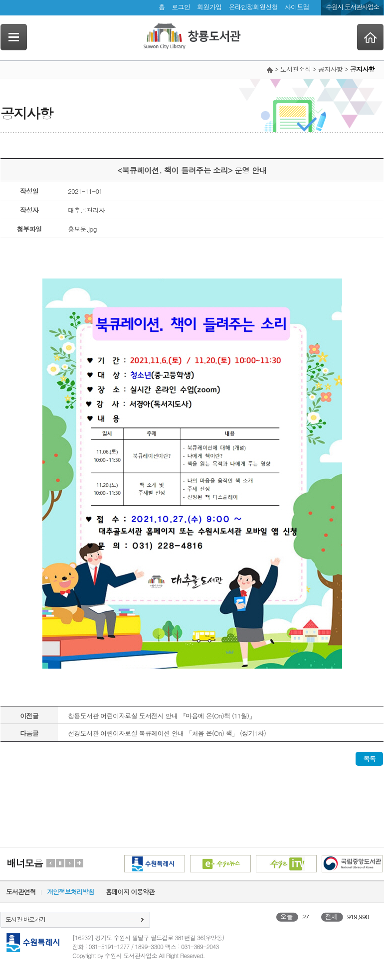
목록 (369, 759)
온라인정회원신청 (253, 7)
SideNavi (14, 37)
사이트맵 (297, 7)
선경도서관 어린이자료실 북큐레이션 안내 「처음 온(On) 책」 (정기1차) (167, 733)
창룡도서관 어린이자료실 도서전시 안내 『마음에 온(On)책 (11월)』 (162, 716)
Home (370, 37)
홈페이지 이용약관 (130, 892)
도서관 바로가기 (25, 919)
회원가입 (209, 7)
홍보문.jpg (82, 229)
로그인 (181, 7)
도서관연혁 (21, 892)
